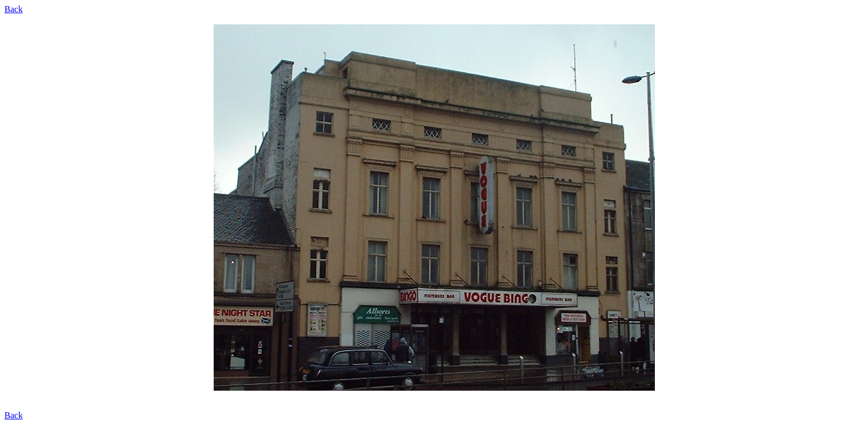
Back (14, 9)
